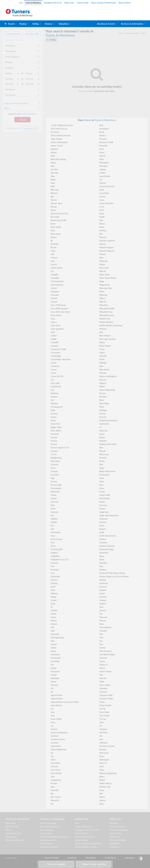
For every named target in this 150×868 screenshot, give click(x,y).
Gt (52, 607)
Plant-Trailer (104, 403)
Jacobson (55, 743)
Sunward (103, 587)
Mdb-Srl (103, 271)
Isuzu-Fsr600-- (57, 719)
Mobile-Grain (105, 319)
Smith (102, 532)
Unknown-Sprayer (107, 746)
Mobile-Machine (106, 322)
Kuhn (102, 159)
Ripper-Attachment (107, 471)
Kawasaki (55, 790)
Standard (103, 563)
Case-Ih (54, 264)
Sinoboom (104, 519)
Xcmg (102, 790)
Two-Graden (104, 716)
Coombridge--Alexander (61, 359)
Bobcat (54, 200)
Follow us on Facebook (15, 840)
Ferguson (54, 512)
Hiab (53, 631)
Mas (101, 234)
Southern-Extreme (107, 546)
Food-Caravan (57, 539)
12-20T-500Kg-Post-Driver (62, 125)
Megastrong (104, 285)
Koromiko (103, 146)
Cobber (54, 336)
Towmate (103, 658)
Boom (53, 210)
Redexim (103, 441)
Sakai (101, 478)
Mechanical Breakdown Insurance (54, 837)
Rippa (102, 468)
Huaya (53, 668)
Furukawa (55, 570)
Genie (53, 587)
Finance (49, 24)
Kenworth (55, 800)
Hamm (54, 614)
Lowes (102, 200)
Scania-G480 (105, 495)
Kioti (101, 125)
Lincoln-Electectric (107, 186)
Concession (55, 353)
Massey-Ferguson (107, 247)
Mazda (102, 264)
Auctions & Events (13, 833)
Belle (53, 186)
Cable (53, 251)
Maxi (101, 258)
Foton (53, 546)
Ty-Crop (103, 719)
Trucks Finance (46, 844)
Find (144, 33)
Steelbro (103, 570)
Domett (54, 437)
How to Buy (11, 823)
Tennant (103, 621)
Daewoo (54, 397)
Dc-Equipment (57, 407)
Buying (23, 24)
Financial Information (49, 847)
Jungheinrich (56, 780)
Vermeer (103, 749)
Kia (52, 804)
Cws (52, 390)
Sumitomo (104, 583)
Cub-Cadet (55, 383)
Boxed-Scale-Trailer (59, 220)
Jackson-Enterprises (59, 733)
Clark (53, 332)
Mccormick (104, 268)
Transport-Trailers (106, 699)
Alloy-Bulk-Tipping (58, 159)
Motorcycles (69, 3)
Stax (101, 566)
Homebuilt (55, 654)
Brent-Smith (56, 227)
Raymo (102, 437)
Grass (53, 604)
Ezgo (53, 478)
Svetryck (103, 597)
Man (101, 220)
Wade (102, 770)
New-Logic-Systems (108, 339)
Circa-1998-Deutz (58, 305)
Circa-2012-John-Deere (60, 312)
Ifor (52, 688)
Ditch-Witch (56, 431)
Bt (52, 241)
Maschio (103, 237)
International (56, 705)
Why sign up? (11, 837)
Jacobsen (55, 736)
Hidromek (55, 634)
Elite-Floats (55, 461)
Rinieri (102, 461)
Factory (54, 481)
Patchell (103, 373)
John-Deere (56, 770)
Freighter (54, 553)
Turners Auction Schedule (86, 847)
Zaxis (101, 804)
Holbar (54, 648)
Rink (101, 465)
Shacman (103, 505)
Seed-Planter (105, 498)
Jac (52, 726)
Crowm (54, 370)
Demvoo (54, 414)
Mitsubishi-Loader (107, 315)
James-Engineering (58, 749)
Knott (102, 132)
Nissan (102, 342)
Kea (52, 794)
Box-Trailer (55, 217)
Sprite (102, 560)
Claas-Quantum (57, 329)
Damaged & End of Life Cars (87, 830)
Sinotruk (103, 522)
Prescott (103, 417)
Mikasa (102, 298)
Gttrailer (54, 610)
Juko (53, 777)
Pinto (101, 400)
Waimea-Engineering (108, 773)
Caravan (54, 258)
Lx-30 (102, 207)
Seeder (102, 502)
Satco (102, 488)
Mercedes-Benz (106, 288)
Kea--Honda (56, 797)
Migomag (103, 295)
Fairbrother (55, 492)
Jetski (53, 760)
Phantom (103, 397)
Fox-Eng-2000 (57, 549)
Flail (52, 529)
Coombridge (56, 356)
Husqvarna (55, 671)
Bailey (53, 180)
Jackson (54, 729)
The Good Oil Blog (117, 840)
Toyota (102, 661)
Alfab (53, 156)
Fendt (53, 509)
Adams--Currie (57, 146)
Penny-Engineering (107, 390)
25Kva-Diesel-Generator (61, 135)
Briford (54, 237)
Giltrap (53, 597)
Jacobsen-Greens (58, 739)
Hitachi (54, 644)
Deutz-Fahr (55, 424)
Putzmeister (104, 424)
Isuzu (53, 716)
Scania (102, 492)
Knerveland (104, 129)
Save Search (32, 34)
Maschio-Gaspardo (107, 241)
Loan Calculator (47, 830)
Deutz (53, 420)
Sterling (102, 580)
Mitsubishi (104, 305)
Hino (53, 641)
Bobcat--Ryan (56, 203)
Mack (102, 214)
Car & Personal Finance (50, 827)
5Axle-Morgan (57, 139)
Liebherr (103, 183)
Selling (36, 24)
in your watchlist (94, 864)
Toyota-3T (104, 665)
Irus (52, 709)
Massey (102, 244)
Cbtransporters (57, 285)
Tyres (101, 722)
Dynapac (54, 451)
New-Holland (105, 336)
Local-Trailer (104, 193)
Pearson (103, 380)
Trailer (102, 682)
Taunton (103, 610)
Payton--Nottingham (108, 376)
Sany (101, 485)
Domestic (55, 434)
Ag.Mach (54, 149)
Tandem (103, 604)
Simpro (102, 509)
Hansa (53, 617)
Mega (102, 281)
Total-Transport (106, 651)
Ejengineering (56, 458)
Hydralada (55, 678)
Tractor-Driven (105, 671)
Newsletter (89, 858)
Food (53, 536)
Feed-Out (55, 502)
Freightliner (55, 556)
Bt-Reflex (55, 244)
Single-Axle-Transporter (109, 515)
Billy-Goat (55, 190)
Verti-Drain (104, 753)
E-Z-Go (54, 454)
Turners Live (115, 837)
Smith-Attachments (107, 536)
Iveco (53, 722)
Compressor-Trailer (58, 349)
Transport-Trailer (106, 695)
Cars (21, 3)
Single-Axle (104, 512)
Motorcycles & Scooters (85, 837)
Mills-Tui (103, 302)
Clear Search (13, 128)
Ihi (52, 692)
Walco (102, 777)
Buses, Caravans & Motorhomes (104, 3)
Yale (101, 794)
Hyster (53, 682)
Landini (102, 173)
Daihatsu (54, 403)
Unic (101, 739)
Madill (102, 217)
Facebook (70, 858)
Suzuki (102, 593)
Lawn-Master (105, 176)
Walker (102, 780)
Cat (52, 271)
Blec (52, 197)
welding (53, 40)
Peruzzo (103, 393)
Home (121, 33)
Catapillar (55, 275)
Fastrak (54, 498)
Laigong (103, 169)
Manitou (103, 230)
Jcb (52, 756)
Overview (114, 823)
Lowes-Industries (106, 203)
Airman (54, 152)
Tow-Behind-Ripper (107, 654)
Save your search (86, 91)
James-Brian (56, 746)
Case (53, 261)
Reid (101, 448)
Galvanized (55, 576)
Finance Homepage (48, 823)
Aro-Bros (54, 169)
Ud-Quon (103, 729)
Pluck (102, 407)
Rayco (102, 434)
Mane (102, 227)
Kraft (101, 149)
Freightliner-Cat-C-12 (59, 560)
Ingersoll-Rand (57, 699)
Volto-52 (103, 763)
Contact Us (114, 847)
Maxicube (103, 261)
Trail (101, 675)
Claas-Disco (56, 325)
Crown (53, 373)
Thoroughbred (105, 627)
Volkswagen (104, 760)
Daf (52, 400)
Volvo (102, 766)
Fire (52, 526)
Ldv (101, 180)
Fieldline (54, 519)
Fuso (53, 573)
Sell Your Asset (11, 827)
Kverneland (104, 163)
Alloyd (53, 163)
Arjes (53, 166)
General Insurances (48, 840)
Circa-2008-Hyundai (59, 308)
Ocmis (102, 349)
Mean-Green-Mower (108, 278)
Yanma (102, 797)
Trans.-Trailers (105, 685)
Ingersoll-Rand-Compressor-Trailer (65, 702)
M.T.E (102, 210)
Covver (54, 363)
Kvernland (103, 166)
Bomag (54, 207)
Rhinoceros (104, 454)
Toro (101, 644)
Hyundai (54, 685)
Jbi (52, 753)
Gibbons (54, 593)
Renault (103, 451)
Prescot (102, 414)
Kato (53, 787)
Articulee (54, 173)
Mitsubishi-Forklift (107, 308)
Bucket (54, 247)
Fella (53, 505)
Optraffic (103, 356)
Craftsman (55, 366)
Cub (52, 380)
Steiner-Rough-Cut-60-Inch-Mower (114, 576)
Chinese (54, 302)
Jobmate (54, 766)
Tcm (101, 614)
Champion (55, 292)
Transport (103, 692)
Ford (53, 543)
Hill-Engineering (57, 638)
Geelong (54, 583)
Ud (101, 726)
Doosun (54, 444)
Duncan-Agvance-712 (60, 448)
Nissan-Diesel (105, 346)
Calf (52, 254)
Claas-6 (54, 322)
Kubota (102, 156)
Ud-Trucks (103, 733)
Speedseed (104, 553)
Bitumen (54, 193)
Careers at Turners (117, 827)
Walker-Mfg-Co (106, 783)
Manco (102, 224)
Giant (53, 590)
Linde (102, 190)
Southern (103, 543)
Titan (101, 638)
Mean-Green (105, 275)
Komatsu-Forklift (106, 142)
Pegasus (103, 383)
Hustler (54, 675)
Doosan (54, 441)
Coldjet (54, 339)
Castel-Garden (57, 268)
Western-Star (105, 787)
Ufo (101, 736)
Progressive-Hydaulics (108, 420)
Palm (101, 366)
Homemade (56, 658)
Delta (53, 410)
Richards (103, 458)
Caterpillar (55, 278)
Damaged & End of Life (53, 3)
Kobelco (103, 135)
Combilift (54, 342)
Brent (53, 224)
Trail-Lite (103, 678)
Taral (101, 607)
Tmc (101, 641)
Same (102, 481)
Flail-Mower (56, 532)
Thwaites (103, 631)
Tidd (101, 634)
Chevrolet (55, 295)
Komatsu (103, 139)
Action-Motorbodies (59, 142)
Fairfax (53, 495)
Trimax (102, 702)
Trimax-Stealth (105, 705)
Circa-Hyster (56, 315)
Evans (53, 468)
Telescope (103, 617)
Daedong (54, 393)
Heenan (54, 624)
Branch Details (50, 858)
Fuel (52, 566)
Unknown (103, 743)
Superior (103, 590)
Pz (100, 427)
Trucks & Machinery (33, 3)
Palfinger (103, 363)
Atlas (53, 176)
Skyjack (102, 529)
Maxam (102, 254)
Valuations (64, 24)
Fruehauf (54, 563)
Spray (102, 556)
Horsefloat (55, 661)
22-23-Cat (55, 132)
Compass (54, 346)
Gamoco (54, 580)
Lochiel (102, 197)
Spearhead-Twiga (106, 549)
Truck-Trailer (104, 712)
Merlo (102, 292)
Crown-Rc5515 (57, 376)
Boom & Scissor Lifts (59, 214)
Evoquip (54, 471)
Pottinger (103, 410)
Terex (101, 624)
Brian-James (56, 234)
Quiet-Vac (103, 431)
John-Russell (56, 773)
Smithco (103, 539)
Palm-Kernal (104, 370)
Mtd (101, 332)
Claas (53, 319)
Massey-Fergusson (107, 251)
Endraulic (55, 465)
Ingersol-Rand (56, 695)
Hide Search (13, 34)
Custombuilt (56, 387)
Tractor (102, 668)
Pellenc (102, 387)
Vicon (102, 756)
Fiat (52, 515)
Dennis (54, 417)
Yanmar (102, 800)
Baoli (53, 183)
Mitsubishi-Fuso (106, 312)
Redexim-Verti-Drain (108, 444)
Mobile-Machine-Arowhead (111, 325)
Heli (52, 627)
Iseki (53, 712)
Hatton (54, 621)
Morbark (103, 329)
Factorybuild (56, 488)
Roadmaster (104, 475)
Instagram (128, 858)
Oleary (102, 353)
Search (11, 24)
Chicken (54, 298)
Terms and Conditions (119, 830)
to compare (56, 864)
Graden (54, 600)
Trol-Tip (102, 709)
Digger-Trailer (56, 427)
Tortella (102, 648)
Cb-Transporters (57, 281)
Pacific (102, 359)
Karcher (54, 783)
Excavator (55, 475)
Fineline (54, 522)
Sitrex (102, 526)
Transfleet (103, 688)
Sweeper (103, 600)
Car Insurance (46, 833)
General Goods (83, 3)
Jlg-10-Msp (55, 763)
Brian (53, 230)
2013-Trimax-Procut (59, 129)
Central (54, 288)
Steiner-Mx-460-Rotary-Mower (112, 573)
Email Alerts (115, 844)
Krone (102, 152)
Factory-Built (56, 485)
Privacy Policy (115, 833)
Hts (52, 665)
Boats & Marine (125, 3)
